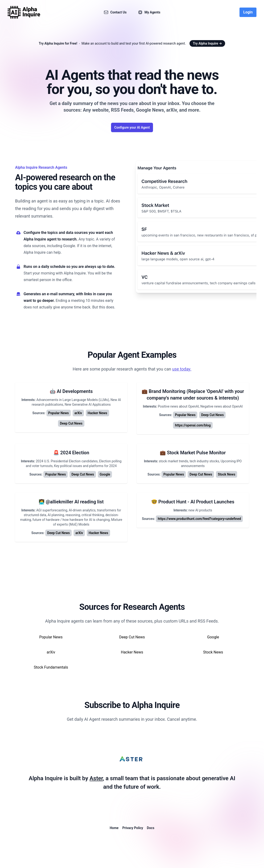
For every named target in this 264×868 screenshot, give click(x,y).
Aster (96, 778)
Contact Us (115, 12)
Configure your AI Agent (132, 127)
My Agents (149, 12)
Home (114, 828)
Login (248, 12)
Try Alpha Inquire (207, 43)
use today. (182, 369)
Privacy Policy (133, 828)
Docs (151, 828)
